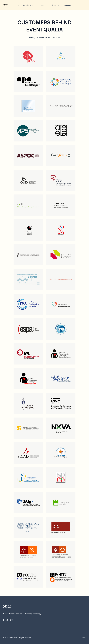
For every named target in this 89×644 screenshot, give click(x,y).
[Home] (6, 5)
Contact (68, 5)
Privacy (84, 638)
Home (16, 5)
